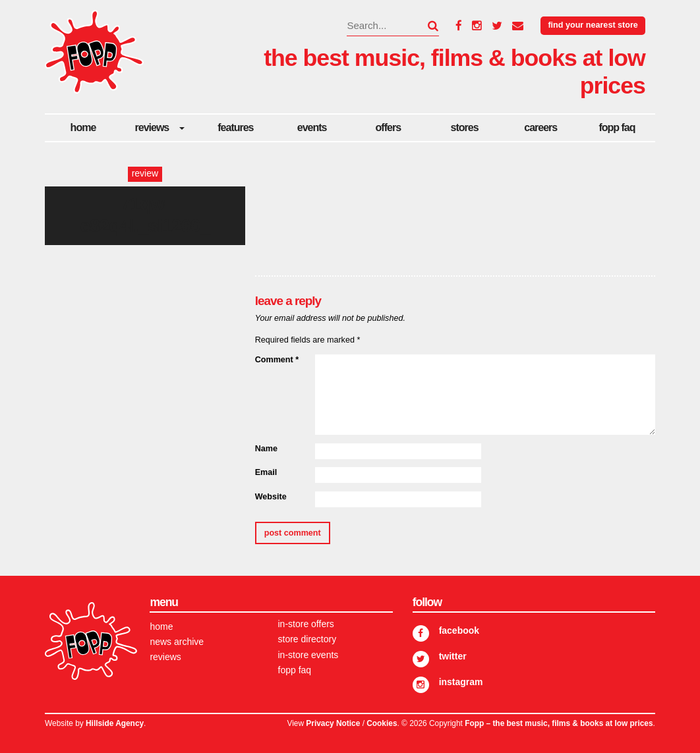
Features (235, 127)
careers (540, 127)
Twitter (453, 656)
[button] (425, 26)
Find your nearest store (593, 25)
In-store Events (308, 655)
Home (83, 127)
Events (312, 127)
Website (271, 497)
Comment (277, 360)
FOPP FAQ (617, 127)
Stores (465, 127)
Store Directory (307, 639)
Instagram (461, 682)
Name (266, 449)
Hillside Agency (115, 723)
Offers (388, 127)
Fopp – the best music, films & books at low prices (559, 723)
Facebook (459, 630)
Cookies (382, 723)
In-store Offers (306, 624)
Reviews (152, 127)
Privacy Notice (333, 723)
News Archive (177, 642)
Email (266, 472)
